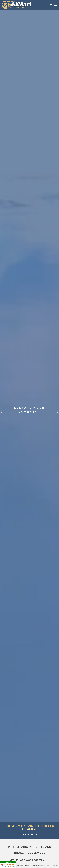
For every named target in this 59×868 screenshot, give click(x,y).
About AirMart (30, 418)
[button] (1, 412)
